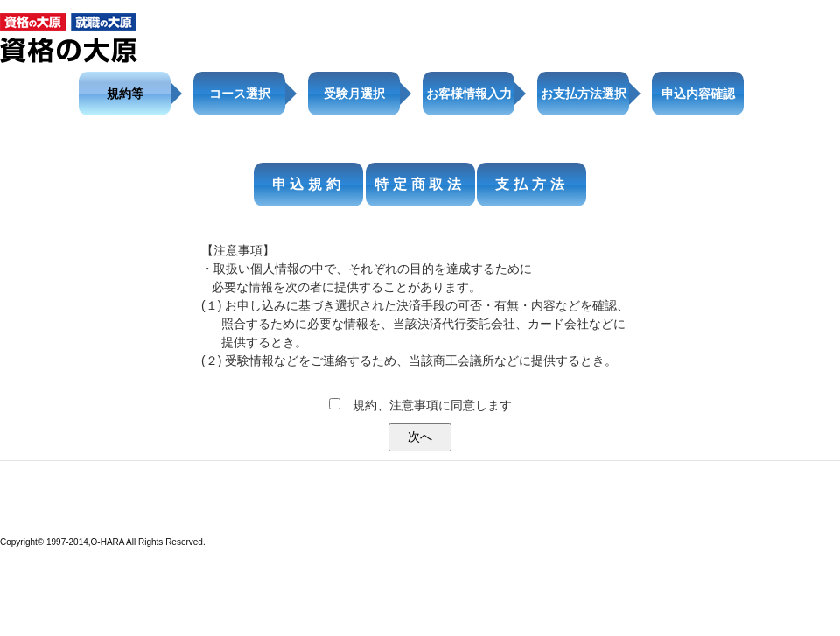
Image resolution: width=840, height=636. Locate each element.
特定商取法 (420, 184)
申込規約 (308, 184)
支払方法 (532, 184)
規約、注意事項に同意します (432, 405)
